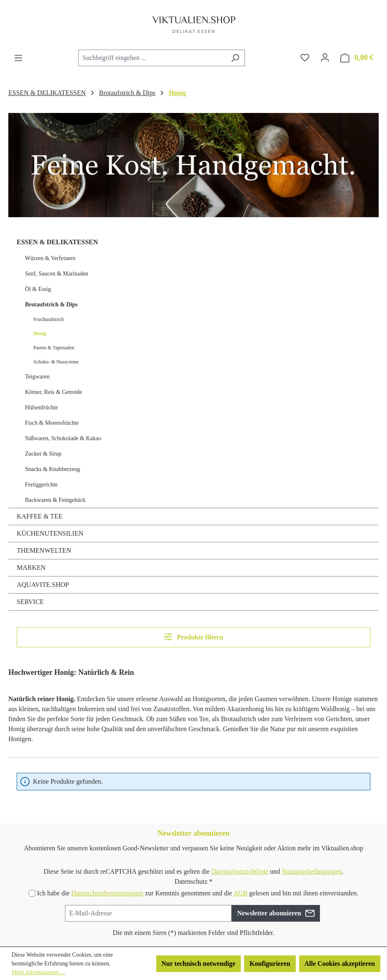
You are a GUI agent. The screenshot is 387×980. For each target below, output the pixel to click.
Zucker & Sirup (43, 454)
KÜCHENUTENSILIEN (50, 533)
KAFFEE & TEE (40, 516)
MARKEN (31, 568)
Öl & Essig (38, 289)
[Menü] (18, 58)
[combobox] (152, 58)
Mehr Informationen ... (38, 972)
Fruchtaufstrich (49, 319)
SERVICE (30, 602)
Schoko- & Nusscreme (56, 362)
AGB (240, 893)
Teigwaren (37, 377)
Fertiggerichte (41, 485)
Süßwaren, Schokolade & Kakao (63, 438)
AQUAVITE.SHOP (43, 585)
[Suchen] (235, 58)
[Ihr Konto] (325, 58)
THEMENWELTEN (44, 550)
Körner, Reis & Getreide (54, 392)
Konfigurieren (270, 964)
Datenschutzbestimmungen (107, 893)
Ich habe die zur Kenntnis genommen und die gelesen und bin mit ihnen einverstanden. (198, 893)
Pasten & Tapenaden (54, 348)
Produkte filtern (194, 637)
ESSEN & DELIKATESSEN (57, 242)
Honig (40, 333)
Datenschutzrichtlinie (240, 871)
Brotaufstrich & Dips (51, 305)
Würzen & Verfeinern (50, 258)
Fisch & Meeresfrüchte (52, 423)
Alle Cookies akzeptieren (340, 964)
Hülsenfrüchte (41, 407)
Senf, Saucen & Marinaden (57, 274)
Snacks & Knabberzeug (52, 469)
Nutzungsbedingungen (312, 871)
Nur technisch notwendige (199, 964)
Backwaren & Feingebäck (55, 500)
